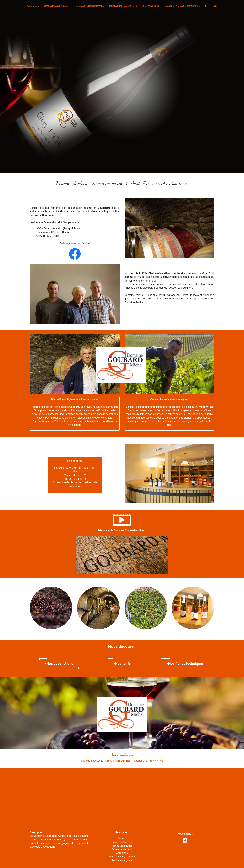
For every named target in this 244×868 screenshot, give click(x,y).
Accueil (33, 9)
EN (215, 9)
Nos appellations (57, 9)
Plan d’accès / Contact (182, 9)
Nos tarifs (122, 664)
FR (207, 9)
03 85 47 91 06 (154, 761)
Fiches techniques (90, 9)
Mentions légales (122, 860)
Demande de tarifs (123, 9)
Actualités (151, 9)
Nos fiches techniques (185, 664)
